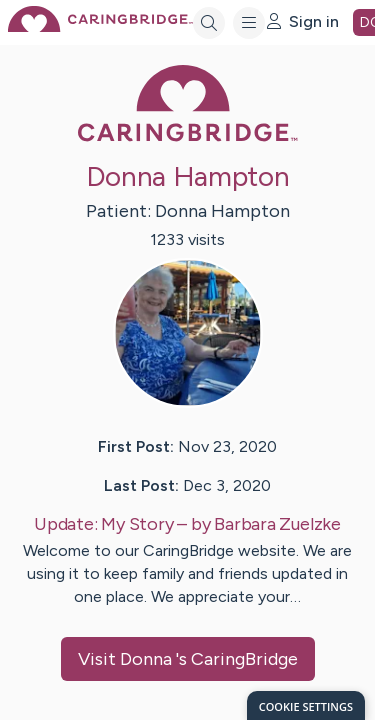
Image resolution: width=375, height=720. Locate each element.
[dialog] (306, 705)
